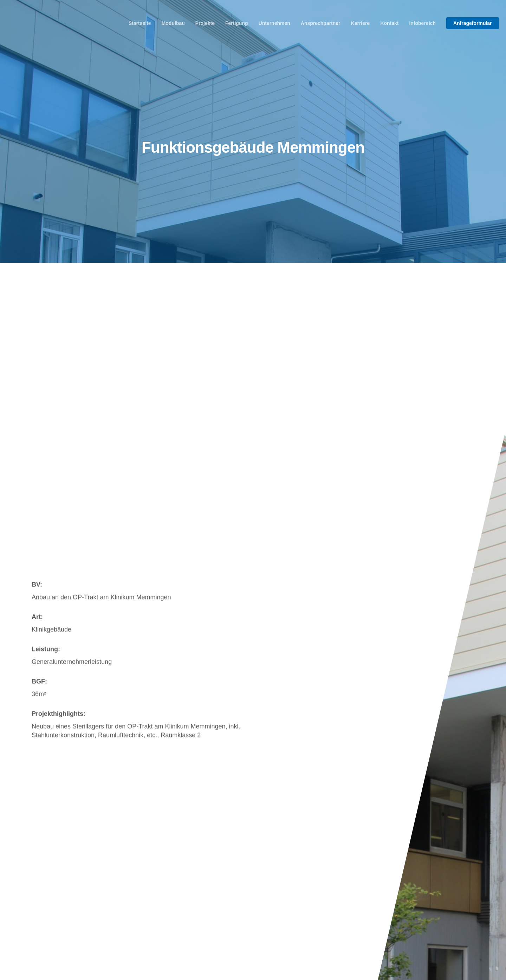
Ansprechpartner (321, 23)
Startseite (140, 23)
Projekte (205, 23)
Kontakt (389, 23)
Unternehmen (274, 23)
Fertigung (237, 23)
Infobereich (422, 23)
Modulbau (173, 23)
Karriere (361, 23)
